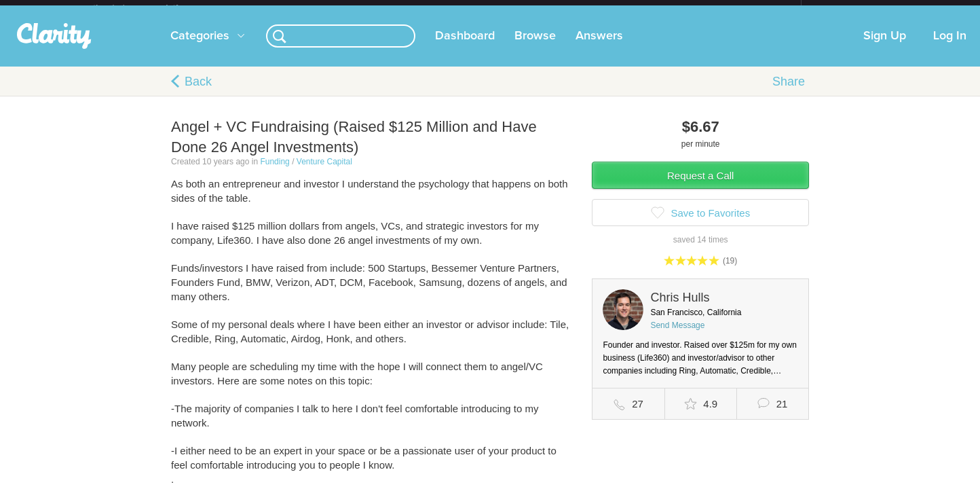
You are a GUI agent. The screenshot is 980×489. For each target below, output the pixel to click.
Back (198, 92)
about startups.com (849, 9)
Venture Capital (324, 173)
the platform (150, 8)
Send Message (677, 336)
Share (789, 92)
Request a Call (700, 186)
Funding (275, 173)
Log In (950, 47)
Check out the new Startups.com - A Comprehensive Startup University (653, 9)
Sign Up (885, 47)
